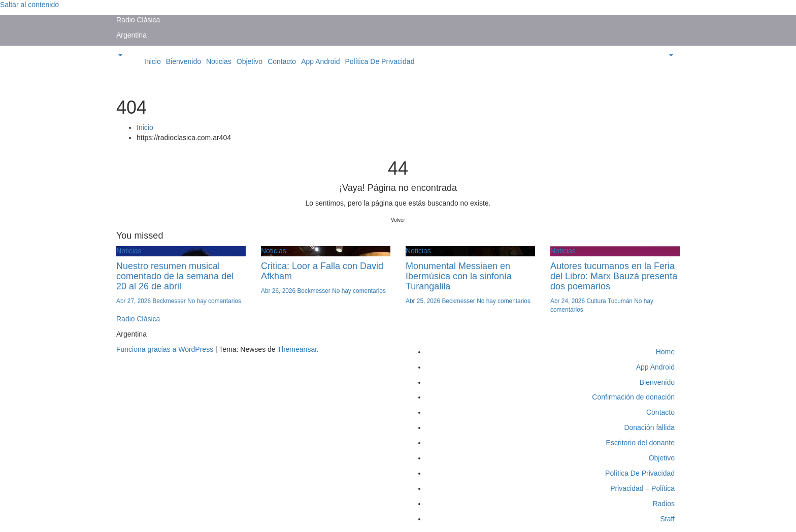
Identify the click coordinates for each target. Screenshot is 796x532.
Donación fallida (649, 427)
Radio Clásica (138, 20)
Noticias (219, 61)
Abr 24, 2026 (568, 301)
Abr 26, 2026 (279, 291)
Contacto (282, 61)
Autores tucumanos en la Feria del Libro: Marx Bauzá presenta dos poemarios (614, 276)
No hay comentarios (214, 301)
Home (665, 352)
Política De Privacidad (379, 61)
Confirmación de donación (633, 397)
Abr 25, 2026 (424, 301)
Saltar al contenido (29, 5)
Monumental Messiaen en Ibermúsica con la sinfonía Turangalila (459, 276)
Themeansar (297, 349)
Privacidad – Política (642, 488)
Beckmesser (170, 301)
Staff (667, 519)
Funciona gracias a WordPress (166, 349)
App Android (320, 61)
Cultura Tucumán (610, 301)
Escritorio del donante (640, 443)
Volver (398, 220)
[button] (119, 56)
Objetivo (250, 61)
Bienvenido (184, 61)
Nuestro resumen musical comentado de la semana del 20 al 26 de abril (175, 276)
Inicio (153, 61)
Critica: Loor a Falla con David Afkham (322, 271)
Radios (664, 504)
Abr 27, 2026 (134, 301)
